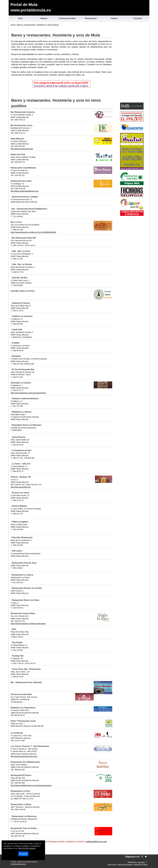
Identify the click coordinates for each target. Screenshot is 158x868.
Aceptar (23, 854)
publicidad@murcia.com (96, 842)
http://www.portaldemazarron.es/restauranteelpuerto (31, 785)
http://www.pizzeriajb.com (21, 487)
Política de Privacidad (125, 864)
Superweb (141, 862)
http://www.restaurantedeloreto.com (25, 191)
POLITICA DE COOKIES (27, 848)
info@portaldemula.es (18, 864)
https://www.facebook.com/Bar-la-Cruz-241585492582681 (33, 232)
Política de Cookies (141, 864)
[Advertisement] (132, 62)
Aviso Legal (112, 864)
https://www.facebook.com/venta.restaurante (28, 624)
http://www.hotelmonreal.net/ (22, 149)
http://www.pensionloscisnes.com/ (24, 756)
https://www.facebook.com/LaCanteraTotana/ (28, 393)
